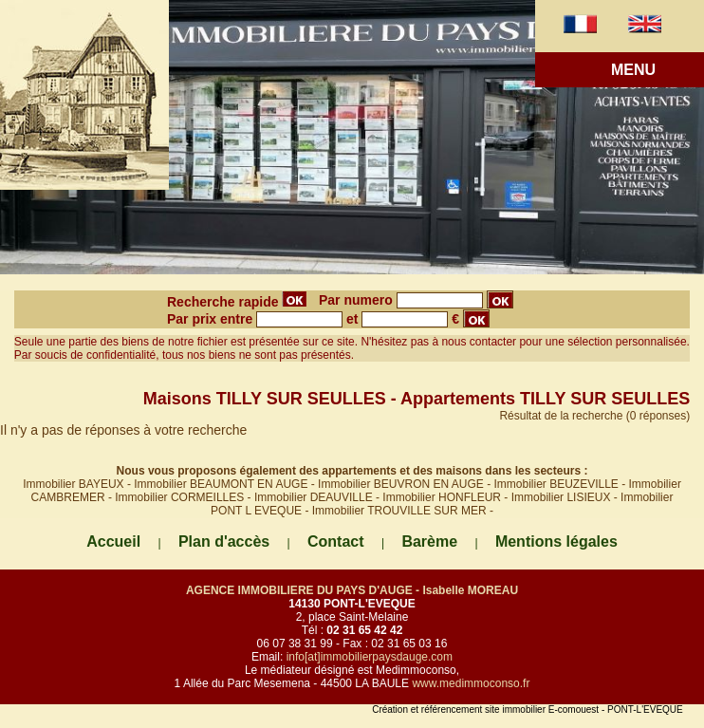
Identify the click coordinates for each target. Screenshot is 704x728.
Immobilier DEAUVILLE (314, 497)
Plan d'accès (224, 541)
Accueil (113, 541)
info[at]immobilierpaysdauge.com (370, 657)
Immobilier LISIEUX (561, 497)
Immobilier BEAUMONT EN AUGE (221, 484)
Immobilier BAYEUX (73, 484)
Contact (336, 541)
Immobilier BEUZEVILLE (556, 484)
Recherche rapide (237, 302)
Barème (429, 541)
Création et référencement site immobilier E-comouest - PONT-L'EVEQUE (528, 709)
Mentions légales (556, 541)
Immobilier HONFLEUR (442, 497)
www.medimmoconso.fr (471, 683)
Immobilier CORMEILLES (179, 497)
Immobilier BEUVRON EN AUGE (401, 484)
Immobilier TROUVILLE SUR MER (399, 511)
